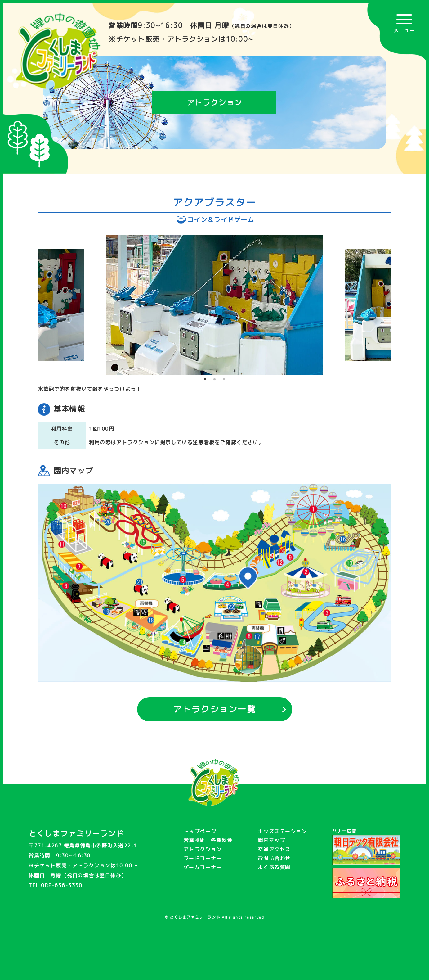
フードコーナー (203, 858)
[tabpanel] (215, 305)
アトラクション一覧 (214, 709)
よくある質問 (274, 867)
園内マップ (271, 840)
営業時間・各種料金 (208, 840)
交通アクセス (274, 849)
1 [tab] (205, 379)
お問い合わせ (274, 858)
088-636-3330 (62, 885)
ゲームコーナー (203, 867)
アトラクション (203, 849)
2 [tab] (215, 379)
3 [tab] (224, 379)
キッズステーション (282, 831)
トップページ (200, 831)
